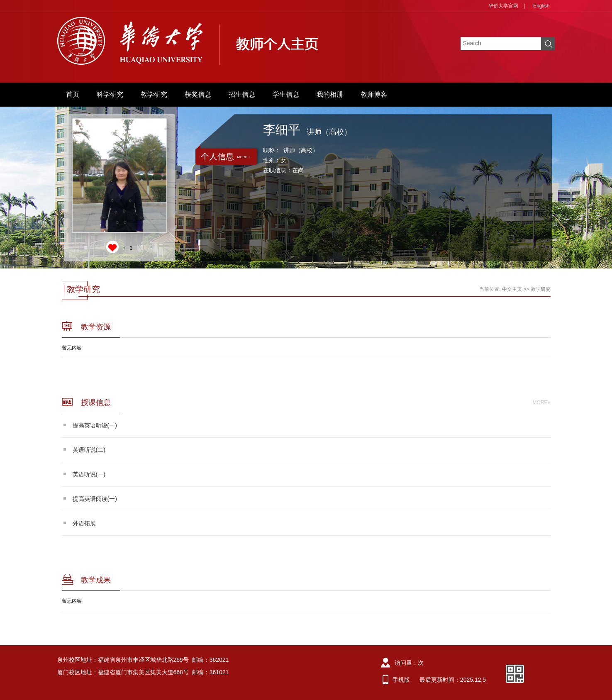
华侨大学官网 (503, 6)
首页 (73, 94)
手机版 (401, 680)
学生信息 (286, 94)
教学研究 (154, 94)
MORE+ (541, 402)
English (541, 6)
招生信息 (242, 94)
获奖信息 (198, 94)
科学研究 (110, 94)
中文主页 (512, 289)
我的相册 (330, 94)
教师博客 (374, 94)
